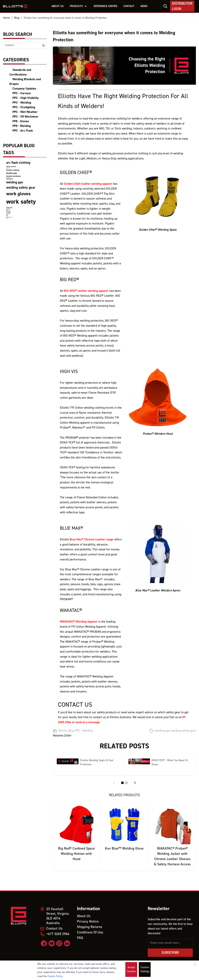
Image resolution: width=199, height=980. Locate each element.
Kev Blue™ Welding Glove (124, 848)
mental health (8, 211)
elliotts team (8, 168)
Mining (7, 214)
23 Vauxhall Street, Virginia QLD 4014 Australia (58, 916)
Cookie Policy (55, 976)
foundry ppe (12, 173)
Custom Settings (145, 969)
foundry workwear (14, 176)
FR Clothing (8, 213)
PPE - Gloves (21, 121)
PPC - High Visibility (26, 98)
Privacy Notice (88, 921)
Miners (7, 215)
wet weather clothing (9, 217)
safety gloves (10, 179)
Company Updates (24, 89)
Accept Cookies (131, 969)
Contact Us (54, 929)
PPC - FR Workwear (25, 117)
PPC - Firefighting (24, 107)
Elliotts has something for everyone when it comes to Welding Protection (65, 18)
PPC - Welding (22, 103)
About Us (84, 916)
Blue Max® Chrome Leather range (91, 539)
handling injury (9, 212)
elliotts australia (11, 167)
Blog (17, 18)
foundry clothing (13, 170)
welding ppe (15, 182)
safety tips (9, 208)
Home (6, 18)
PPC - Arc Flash (23, 131)
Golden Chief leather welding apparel (88, 184)
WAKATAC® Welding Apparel (79, 622)
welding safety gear (21, 188)
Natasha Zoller (62, 735)
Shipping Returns (89, 927)
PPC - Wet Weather (25, 112)
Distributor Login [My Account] (182, 6)
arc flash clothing (18, 163)
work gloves (18, 194)
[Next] (135, 783)
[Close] (195, 964)
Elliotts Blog (66, 731)
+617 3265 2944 (58, 934)
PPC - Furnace (22, 93)
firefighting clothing (7, 219)
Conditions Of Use (90, 932)
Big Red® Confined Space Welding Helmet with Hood (76, 854)
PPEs (7, 216)
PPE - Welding (22, 126)
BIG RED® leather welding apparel (86, 291)
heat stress (8, 209)
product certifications (8, 178)
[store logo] (15, 6)
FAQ (80, 938)
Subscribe (170, 953)
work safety (21, 202)
